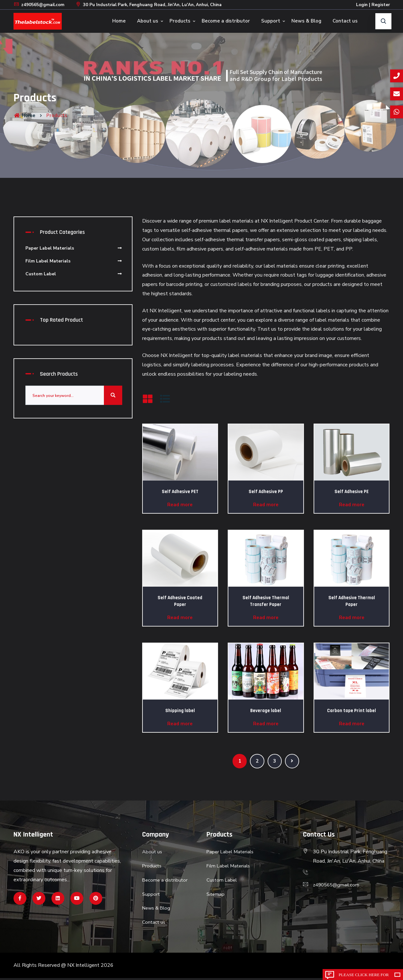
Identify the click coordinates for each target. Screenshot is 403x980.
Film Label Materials (74, 261)
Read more (180, 505)
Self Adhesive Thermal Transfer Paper (266, 601)
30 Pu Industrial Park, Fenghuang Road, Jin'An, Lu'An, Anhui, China (155, 5)
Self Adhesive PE (352, 492)
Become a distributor (226, 21)
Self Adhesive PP (266, 492)
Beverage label (266, 711)
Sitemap (216, 896)
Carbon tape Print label (352, 711)
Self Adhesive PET (180, 492)
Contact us (345, 21)
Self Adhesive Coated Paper (180, 601)
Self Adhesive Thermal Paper (352, 601)
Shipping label (180, 711)
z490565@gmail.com (40, 5)
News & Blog (306, 21)
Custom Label (74, 274)
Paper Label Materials (74, 248)
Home (119, 21)
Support (271, 21)
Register (380, 5)
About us (148, 21)
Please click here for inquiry (364, 976)
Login (361, 5)
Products (180, 21)
